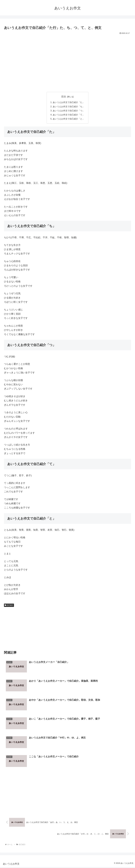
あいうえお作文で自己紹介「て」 (69, 115)
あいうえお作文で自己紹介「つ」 (69, 111)
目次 (64, 97)
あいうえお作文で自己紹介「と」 (69, 120)
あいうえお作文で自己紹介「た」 (69, 103)
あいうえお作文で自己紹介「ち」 (69, 107)
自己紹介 (9, 606)
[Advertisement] (67, 42)
